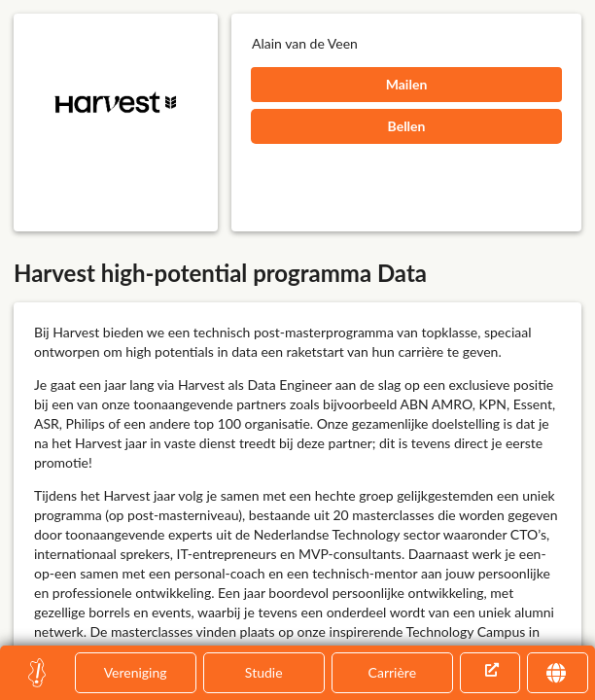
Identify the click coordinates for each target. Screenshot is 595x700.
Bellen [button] (407, 126)
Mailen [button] (407, 84)
